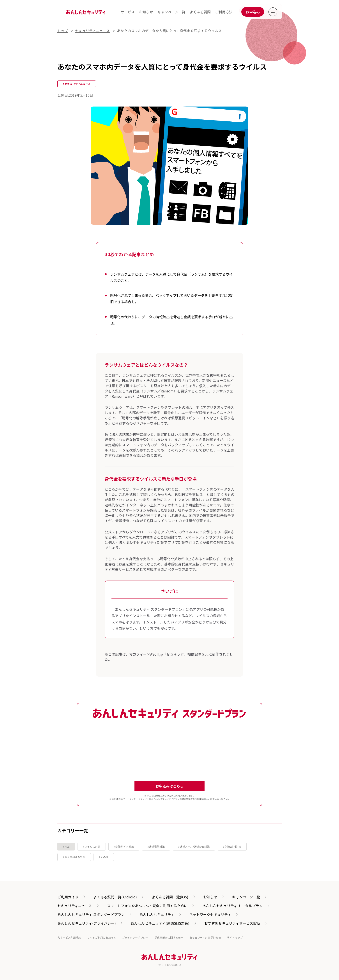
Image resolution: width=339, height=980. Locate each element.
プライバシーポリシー (135, 937)
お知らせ (146, 12)
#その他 (104, 857)
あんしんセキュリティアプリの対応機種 (171, 799)
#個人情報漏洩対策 (74, 857)
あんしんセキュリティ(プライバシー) (87, 923)
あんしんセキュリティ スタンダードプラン (91, 914)
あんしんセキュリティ (157, 914)
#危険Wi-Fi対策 (232, 846)
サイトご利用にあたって (102, 937)
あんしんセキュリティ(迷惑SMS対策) (160, 923)
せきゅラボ (175, 654)
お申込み (253, 12)
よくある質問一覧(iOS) (170, 897)
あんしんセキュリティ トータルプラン (232, 906)
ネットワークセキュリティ (210, 914)
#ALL (66, 846)
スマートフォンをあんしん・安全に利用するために (147, 906)
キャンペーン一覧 (171, 12)
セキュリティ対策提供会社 (205, 937)
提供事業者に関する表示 (169, 937)
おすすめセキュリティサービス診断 (232, 923)
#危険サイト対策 (124, 846)
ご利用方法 (224, 12)
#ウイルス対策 (92, 846)
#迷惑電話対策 (156, 846)
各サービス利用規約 (69, 937)
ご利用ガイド (68, 897)
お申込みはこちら (169, 786)
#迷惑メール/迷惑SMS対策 (194, 846)
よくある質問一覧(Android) (115, 897)
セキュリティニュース (75, 906)
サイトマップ (235, 937)
